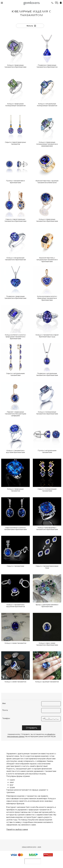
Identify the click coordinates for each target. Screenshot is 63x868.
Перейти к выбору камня (17, 829)
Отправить (32, 728)
